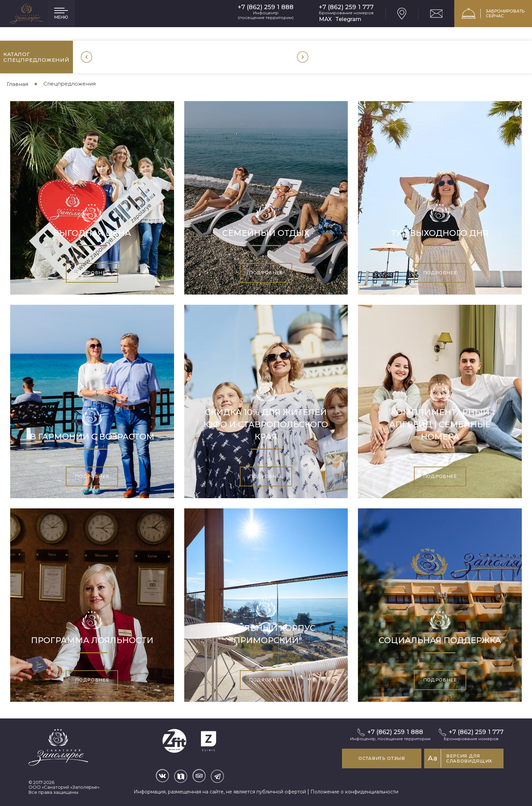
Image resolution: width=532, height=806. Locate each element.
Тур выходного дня (440, 231)
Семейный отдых (266, 231)
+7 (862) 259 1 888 (266, 7)
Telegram (348, 19)
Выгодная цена (92, 231)
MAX (325, 19)
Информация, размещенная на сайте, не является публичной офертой (220, 791)
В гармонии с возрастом (92, 435)
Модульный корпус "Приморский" (266, 632)
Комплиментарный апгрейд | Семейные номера (440, 423)
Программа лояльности (92, 639)
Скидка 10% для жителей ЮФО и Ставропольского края (266, 423)
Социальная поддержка (440, 639)
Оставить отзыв (375, 758)
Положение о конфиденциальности (354, 791)
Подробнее (92, 271)
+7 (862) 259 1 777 (346, 7)
